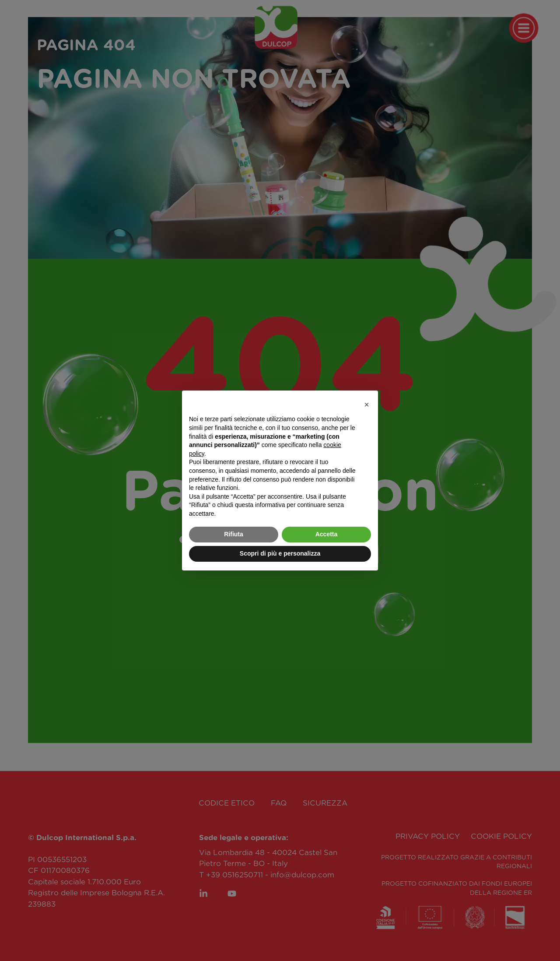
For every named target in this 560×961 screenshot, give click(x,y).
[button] (367, 405)
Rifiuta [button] (234, 534)
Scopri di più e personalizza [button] (280, 553)
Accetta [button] (327, 534)
